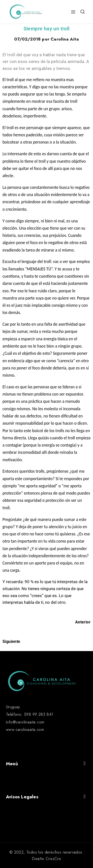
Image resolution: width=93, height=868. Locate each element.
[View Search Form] (83, 12)
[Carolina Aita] (26, 12)
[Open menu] (73, 12)
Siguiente (11, 641)
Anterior (83, 622)
